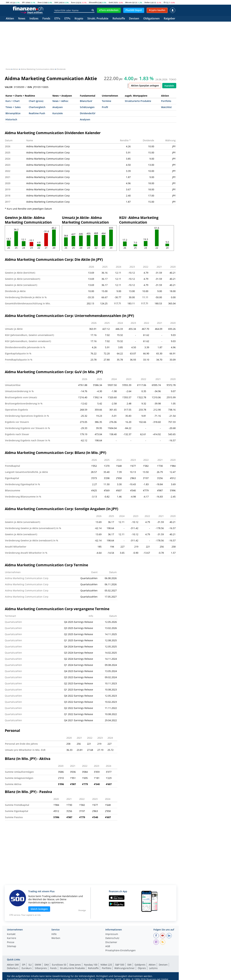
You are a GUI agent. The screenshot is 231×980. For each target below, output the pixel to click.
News (22, 19)
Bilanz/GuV (86, 101)
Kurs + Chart (13, 101)
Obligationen (151, 19)
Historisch (11, 119)
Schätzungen (87, 107)
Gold (111, 2)
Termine (107, 101)
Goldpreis (140, 965)
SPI (23, 2)
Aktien (10, 19)
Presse (11, 942)
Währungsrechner (124, 968)
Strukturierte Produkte (138, 101)
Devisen (134, 19)
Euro (73, 2)
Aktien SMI (13, 965)
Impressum (112, 934)
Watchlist (166, 107)
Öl (165, 2)
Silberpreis (41, 968)
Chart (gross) (36, 101)
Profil (105, 107)
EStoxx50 (93, 2)
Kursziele (58, 113)
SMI (7, 2)
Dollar (147, 2)
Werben (56, 938)
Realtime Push (37, 113)
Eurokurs (27, 968)
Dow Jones (75, 965)
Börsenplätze (13, 113)
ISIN (30, 87)
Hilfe (54, 934)
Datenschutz (112, 938)
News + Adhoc (60, 101)
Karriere (12, 938)
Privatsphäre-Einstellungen (120, 951)
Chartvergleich (37, 107)
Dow (40, 2)
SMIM (38, 965)
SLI (30, 965)
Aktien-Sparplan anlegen (145, 86)
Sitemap (12, 946)
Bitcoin (128, 2)
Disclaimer (111, 942)
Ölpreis (142, 968)
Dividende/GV (88, 113)
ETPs (67, 19)
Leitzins (153, 968)
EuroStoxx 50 (59, 965)
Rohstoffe (119, 19)
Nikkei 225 (106, 965)
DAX (56, 2)
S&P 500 (120, 965)
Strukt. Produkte (98, 19)
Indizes (34, 19)
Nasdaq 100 (91, 965)
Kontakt (11, 934)
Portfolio (166, 101)
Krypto (79, 19)
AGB (108, 946)
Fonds (46, 19)
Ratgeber (170, 19)
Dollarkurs (13, 968)
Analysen (58, 107)
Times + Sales (13, 107)
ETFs (57, 19)
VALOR (9, 87)
